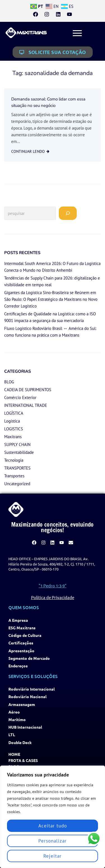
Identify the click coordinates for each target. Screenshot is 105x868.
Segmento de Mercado (29, 658)
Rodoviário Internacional (32, 689)
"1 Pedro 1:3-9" (53, 586)
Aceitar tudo (53, 826)
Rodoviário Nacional (27, 697)
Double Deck (20, 743)
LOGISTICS (14, 429)
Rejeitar (53, 856)
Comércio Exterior (20, 397)
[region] (53, 817)
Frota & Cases (23, 760)
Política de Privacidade (53, 597)
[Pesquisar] (68, 213)
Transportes (14, 476)
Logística (12, 421)
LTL (12, 735)
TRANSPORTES (17, 468)
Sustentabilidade (19, 452)
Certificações (21, 643)
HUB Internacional (25, 727)
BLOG (9, 382)
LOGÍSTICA (14, 413)
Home (14, 754)
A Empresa (18, 620)
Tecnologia (14, 460)
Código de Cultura (25, 635)
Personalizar (53, 841)
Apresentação (21, 651)
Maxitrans (13, 437)
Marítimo (17, 720)
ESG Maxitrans (22, 628)
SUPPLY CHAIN (17, 444)
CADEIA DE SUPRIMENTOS (28, 390)
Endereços (18, 666)
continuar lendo (28, 151)
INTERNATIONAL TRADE (26, 405)
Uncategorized (17, 484)
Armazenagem (22, 704)
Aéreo (14, 712)
